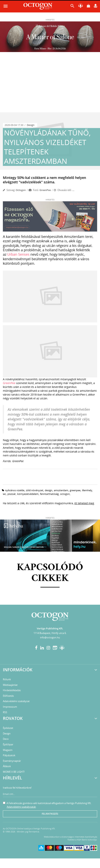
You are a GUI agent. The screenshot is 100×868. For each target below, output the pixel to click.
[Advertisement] (50, 84)
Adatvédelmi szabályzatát (21, 807)
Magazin (8, 750)
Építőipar (8, 744)
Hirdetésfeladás (12, 690)
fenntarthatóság (49, 494)
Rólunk (7, 679)
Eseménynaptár (12, 761)
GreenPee (9, 383)
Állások (7, 766)
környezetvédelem (28, 494)
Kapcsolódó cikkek (50, 573)
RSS (5, 712)
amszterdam (61, 490)
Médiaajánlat (10, 685)
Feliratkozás (50, 814)
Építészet (8, 728)
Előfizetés (8, 696)
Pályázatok (9, 755)
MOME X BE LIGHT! (14, 772)
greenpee (75, 490)
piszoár (12, 494)
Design (31, 125)
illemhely (87, 490)
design (49, 490)
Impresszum (10, 707)
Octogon (21, 190)
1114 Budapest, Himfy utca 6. (50, 633)
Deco (6, 739)
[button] (72, 7)
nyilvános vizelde (15, 490)
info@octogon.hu (50, 637)
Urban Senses (18, 254)
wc (4, 494)
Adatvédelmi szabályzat (16, 701)
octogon (65, 494)
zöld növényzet (35, 490)
